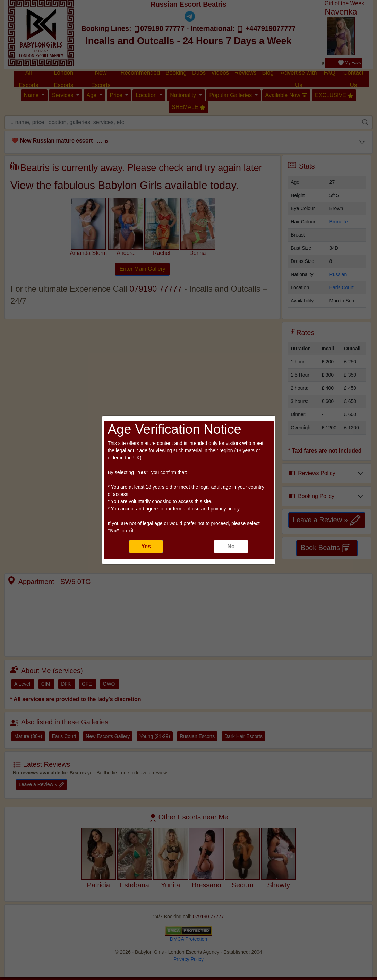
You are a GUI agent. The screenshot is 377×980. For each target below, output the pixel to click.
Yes (146, 546)
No (231, 546)
